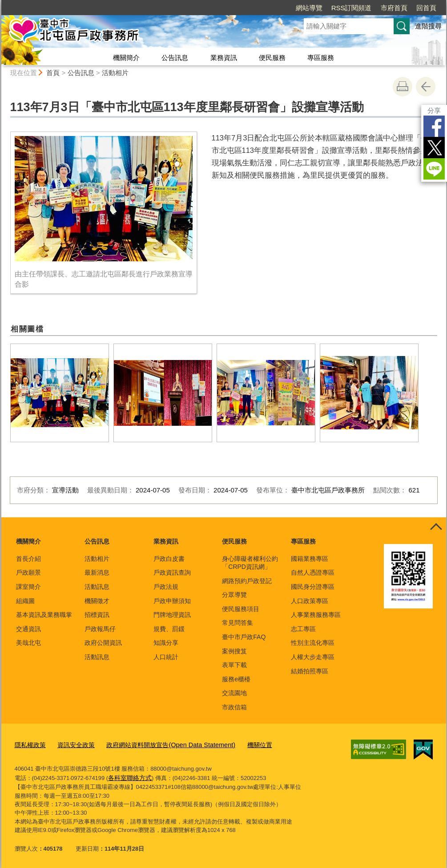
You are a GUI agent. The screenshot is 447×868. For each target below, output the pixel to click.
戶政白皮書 (169, 559)
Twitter (434, 148)
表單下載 (234, 665)
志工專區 (303, 629)
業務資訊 (224, 58)
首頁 (53, 73)
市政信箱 (234, 707)
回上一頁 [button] (426, 87)
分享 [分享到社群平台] (434, 110)
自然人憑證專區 (313, 572)
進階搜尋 (428, 26)
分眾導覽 (234, 595)
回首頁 (426, 8)
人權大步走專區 (313, 657)
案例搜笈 (234, 651)
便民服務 (272, 58)
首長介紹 (28, 559)
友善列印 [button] (403, 87)
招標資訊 (97, 615)
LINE (434, 169)
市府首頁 (394, 8)
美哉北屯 (28, 643)
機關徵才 (97, 601)
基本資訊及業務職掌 (44, 615)
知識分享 (166, 643)
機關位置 (242, 744)
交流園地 (234, 693)
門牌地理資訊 (172, 615)
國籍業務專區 (310, 559)
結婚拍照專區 (310, 671)
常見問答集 (238, 623)
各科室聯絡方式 (128, 776)
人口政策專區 (310, 601)
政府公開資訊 (103, 643)
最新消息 (97, 572)
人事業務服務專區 (316, 615)
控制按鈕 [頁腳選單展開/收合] (436, 527)
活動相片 (115, 73)
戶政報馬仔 (100, 629)
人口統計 (166, 657)
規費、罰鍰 (169, 629)
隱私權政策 (29, 744)
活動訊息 (97, 587)
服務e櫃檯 (236, 679)
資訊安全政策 (72, 744)
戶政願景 (28, 572)
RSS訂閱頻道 (352, 8)
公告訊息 (175, 58)
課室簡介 (28, 587)
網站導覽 (309, 8)
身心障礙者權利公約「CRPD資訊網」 (250, 563)
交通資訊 (28, 629)
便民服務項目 (241, 609)
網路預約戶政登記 (247, 581)
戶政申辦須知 (172, 601)
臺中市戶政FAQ (244, 637)
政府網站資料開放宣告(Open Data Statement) (160, 744)
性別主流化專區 (313, 643)
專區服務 (321, 58)
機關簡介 (126, 58)
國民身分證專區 (313, 587)
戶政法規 (166, 587)
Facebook (434, 126)
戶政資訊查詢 (172, 572)
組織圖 (25, 601)
